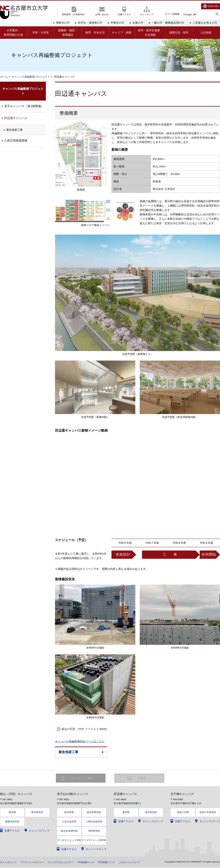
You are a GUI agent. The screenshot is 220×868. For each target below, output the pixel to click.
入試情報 (206, 33)
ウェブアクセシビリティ (65, 863)
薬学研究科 (151, 813)
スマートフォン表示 (83, 778)
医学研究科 (37, 813)
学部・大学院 (41, 33)
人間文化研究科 (94, 822)
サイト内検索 (172, 14)
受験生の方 (63, 23)
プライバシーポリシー (34, 863)
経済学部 (69, 813)
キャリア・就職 (122, 33)
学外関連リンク (113, 863)
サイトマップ (147, 14)
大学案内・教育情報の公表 (13, 33)
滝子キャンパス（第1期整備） (24, 106)
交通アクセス (124, 14)
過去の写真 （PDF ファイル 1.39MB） (85, 729)
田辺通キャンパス (16, 118)
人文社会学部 (69, 822)
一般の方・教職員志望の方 (168, 23)
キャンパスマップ (39, 831)
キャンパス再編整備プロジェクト (31, 77)
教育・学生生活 (95, 33)
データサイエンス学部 (69, 841)
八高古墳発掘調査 (16, 141)
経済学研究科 (94, 813)
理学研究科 (94, 831)
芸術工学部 (183, 813)
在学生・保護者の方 (90, 23)
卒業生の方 (117, 23)
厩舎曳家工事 (68, 752)
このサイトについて (138, 863)
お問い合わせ (102, 14)
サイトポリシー (9, 863)
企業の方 (138, 23)
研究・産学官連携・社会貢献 (150, 33)
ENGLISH (213, 6)
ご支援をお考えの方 (205, 23)
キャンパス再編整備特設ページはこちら (80, 741)
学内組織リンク (92, 863)
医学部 (12, 813)
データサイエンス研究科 (94, 840)
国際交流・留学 (179, 33)
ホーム (4, 77)
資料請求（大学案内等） (74, 14)
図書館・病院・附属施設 (68, 33)
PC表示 (142, 778)
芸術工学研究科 (208, 813)
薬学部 (126, 813)
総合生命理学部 (69, 831)
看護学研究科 (12, 822)
